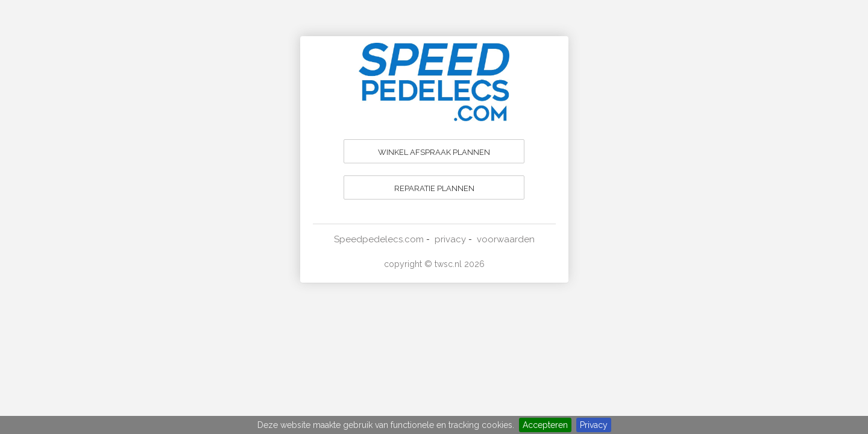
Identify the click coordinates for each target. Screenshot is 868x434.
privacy (450, 239)
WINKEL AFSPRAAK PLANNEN (434, 152)
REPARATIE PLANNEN (434, 188)
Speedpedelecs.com (379, 239)
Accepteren (545, 425)
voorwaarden (506, 239)
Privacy (594, 425)
